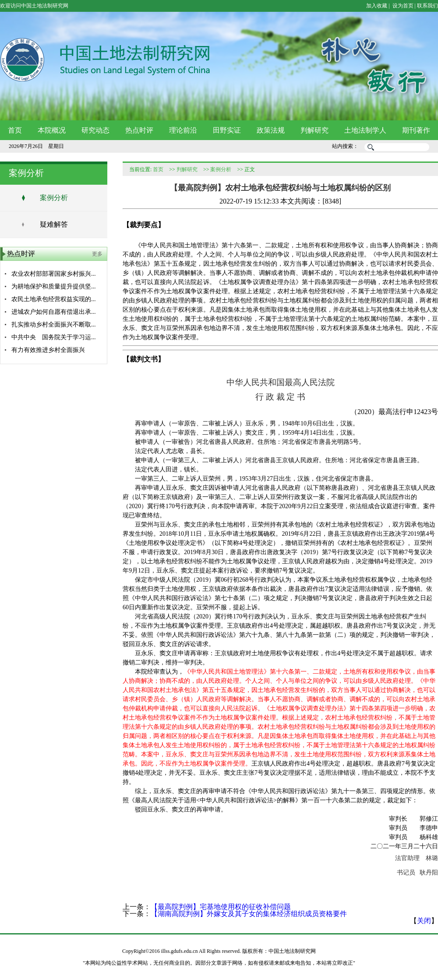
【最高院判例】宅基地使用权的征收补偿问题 (221, 907)
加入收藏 (377, 6)
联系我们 (427, 6)
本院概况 (52, 130)
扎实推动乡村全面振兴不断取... (54, 325)
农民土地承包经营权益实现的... (54, 299)
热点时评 (139, 130)
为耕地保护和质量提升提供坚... (54, 286)
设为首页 (402, 6)
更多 (97, 254)
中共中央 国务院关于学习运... (54, 337)
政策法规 (271, 130)
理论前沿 (183, 130)
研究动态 (95, 130)
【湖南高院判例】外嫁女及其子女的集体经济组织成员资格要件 (249, 914)
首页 (15, 130)
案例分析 (54, 198)
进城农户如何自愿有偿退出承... (54, 312)
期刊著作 (416, 130)
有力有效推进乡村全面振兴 (48, 350)
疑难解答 (54, 224)
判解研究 (314, 130)
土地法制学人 (365, 130)
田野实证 (227, 130)
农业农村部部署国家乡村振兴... (54, 274)
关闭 (424, 921)
